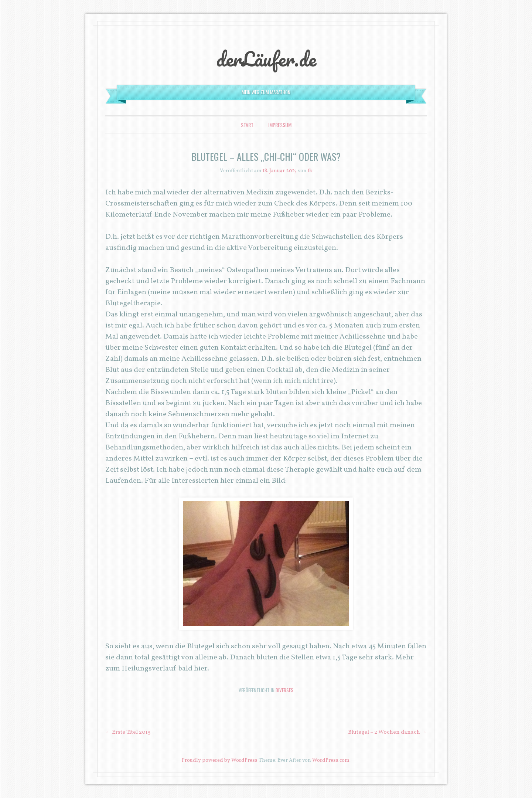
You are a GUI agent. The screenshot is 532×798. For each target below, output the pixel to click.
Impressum (280, 125)
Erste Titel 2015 (128, 732)
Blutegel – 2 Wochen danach (387, 732)
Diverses (284, 690)
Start (247, 125)
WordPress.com (331, 760)
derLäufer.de (266, 59)
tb (310, 171)
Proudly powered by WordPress (220, 760)
